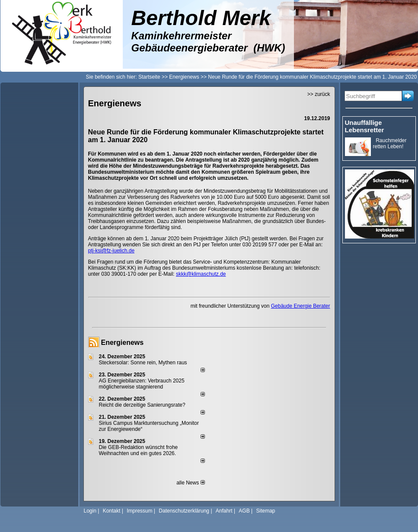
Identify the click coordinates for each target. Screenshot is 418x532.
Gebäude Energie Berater (301, 306)
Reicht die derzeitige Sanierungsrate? (146, 405)
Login (90, 511)
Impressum (139, 511)
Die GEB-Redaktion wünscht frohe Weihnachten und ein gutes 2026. (139, 450)
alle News (190, 483)
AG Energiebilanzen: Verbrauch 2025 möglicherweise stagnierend (142, 384)
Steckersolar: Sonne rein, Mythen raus (143, 363)
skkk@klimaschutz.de (201, 274)
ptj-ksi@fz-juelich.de (112, 251)
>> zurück (319, 94)
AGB (244, 511)
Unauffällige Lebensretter (365, 126)
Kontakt (112, 511)
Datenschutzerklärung (184, 511)
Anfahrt (224, 511)
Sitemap (265, 511)
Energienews (123, 342)
